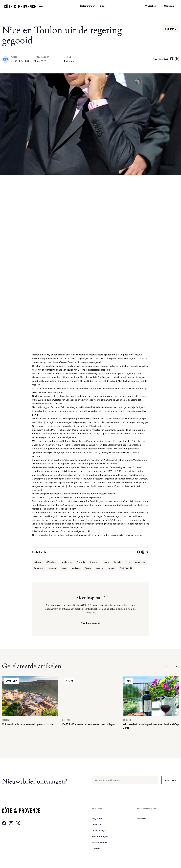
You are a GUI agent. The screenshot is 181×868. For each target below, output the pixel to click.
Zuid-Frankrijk (126, 568)
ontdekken (140, 562)
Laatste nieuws (100, 843)
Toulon (88, 568)
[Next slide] (176, 666)
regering (52, 568)
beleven (38, 562)
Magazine (169, 6)
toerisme (76, 568)
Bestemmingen (87, 6)
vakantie (99, 568)
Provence (38, 568)
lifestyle (117, 562)
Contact (96, 849)
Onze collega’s (99, 831)
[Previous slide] (168, 666)
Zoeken (152, 6)
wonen (111, 568)
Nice (128, 562)
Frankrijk (81, 562)
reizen (64, 568)
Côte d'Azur (52, 562)
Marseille (142, 818)
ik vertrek (94, 562)
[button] (24, 744)
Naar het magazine (90, 623)
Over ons (97, 824)
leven (106, 562)
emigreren (67, 562)
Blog (102, 6)
